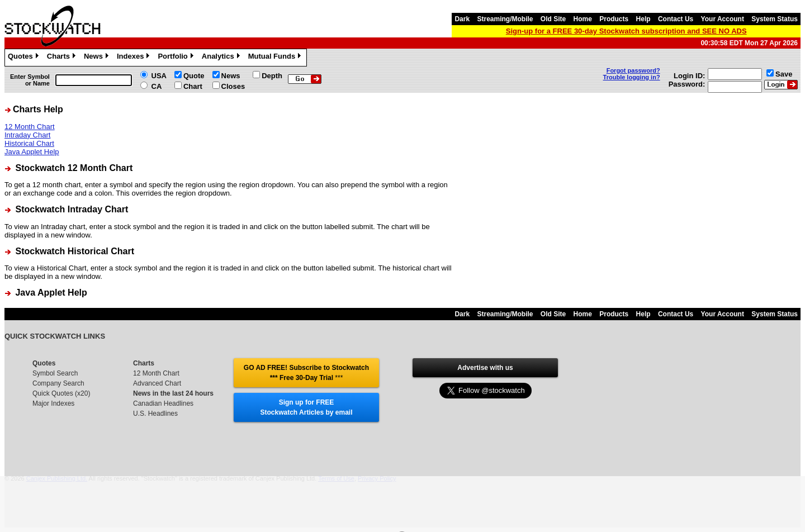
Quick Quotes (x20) (61, 393)
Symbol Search (55, 373)
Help (643, 19)
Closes (233, 86)
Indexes (134, 58)
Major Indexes (53, 403)
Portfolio (177, 58)
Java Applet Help (32, 152)
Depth (272, 76)
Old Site (553, 19)
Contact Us (676, 19)
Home (583, 19)
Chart (193, 86)
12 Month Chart (30, 127)
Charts (63, 58)
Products (614, 19)
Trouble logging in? (632, 77)
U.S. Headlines (155, 414)
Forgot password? (633, 70)
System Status (775, 19)
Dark (462, 19)
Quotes (25, 58)
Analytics (222, 58)
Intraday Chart (27, 135)
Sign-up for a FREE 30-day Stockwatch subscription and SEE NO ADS (626, 31)
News (98, 58)
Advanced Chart (157, 383)
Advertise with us (485, 368)
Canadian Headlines (163, 403)
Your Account (723, 19)
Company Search (58, 383)
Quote (194, 76)
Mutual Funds (276, 58)
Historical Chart (29, 143)
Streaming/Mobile (505, 19)
